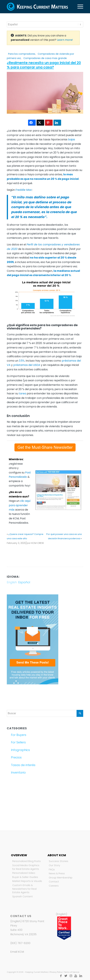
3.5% (22, 361)
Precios (16, 757)
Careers (54, 886)
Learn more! (65, 40)
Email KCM (17, 952)
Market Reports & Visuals (27, 881)
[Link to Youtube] (76, 976)
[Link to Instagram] (71, 976)
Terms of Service (71, 972)
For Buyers (19, 735)
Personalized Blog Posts (26, 861)
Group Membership (61, 878)
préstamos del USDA (27, 365)
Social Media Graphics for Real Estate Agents (26, 867)
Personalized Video (24, 873)
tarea (22, 393)
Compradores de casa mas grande (45, 58)
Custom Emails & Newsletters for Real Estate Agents (24, 889)
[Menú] (79, 7)
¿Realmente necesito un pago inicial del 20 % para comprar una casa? (44, 65)
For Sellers (18, 742)
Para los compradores (22, 54)
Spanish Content (22, 896)
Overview (19, 855)
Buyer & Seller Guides (25, 877)
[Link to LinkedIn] (81, 976)
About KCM (57, 855)
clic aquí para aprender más (20, 505)
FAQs (52, 869)
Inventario (18, 772)
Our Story (54, 865)
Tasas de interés (23, 765)
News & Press (57, 873)
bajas (72, 139)
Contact (54, 882)
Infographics (20, 750)
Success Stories (59, 861)
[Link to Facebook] (61, 976)
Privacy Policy (56, 972)
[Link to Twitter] (66, 976)
